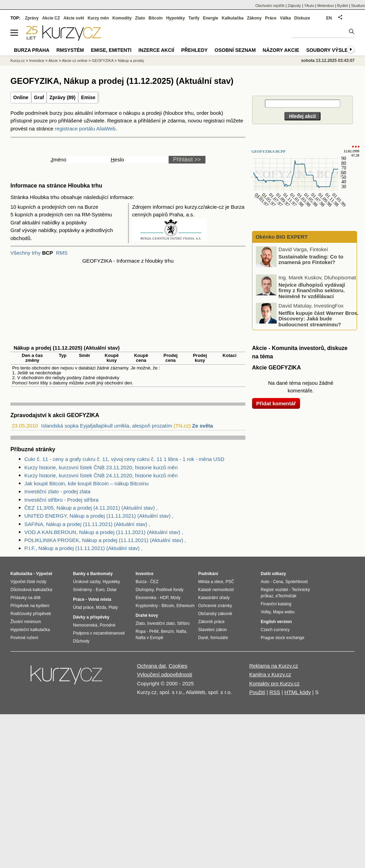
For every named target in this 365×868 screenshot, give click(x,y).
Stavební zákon (213, 630)
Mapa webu (284, 612)
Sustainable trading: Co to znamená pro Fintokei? (311, 259)
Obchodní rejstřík (270, 6)
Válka (285, 18)
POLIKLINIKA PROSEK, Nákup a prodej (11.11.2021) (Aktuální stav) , (105, 540)
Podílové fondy (169, 590)
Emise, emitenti (111, 50)
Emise (88, 97)
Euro (100, 590)
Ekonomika (146, 598)
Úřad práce (83, 607)
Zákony (254, 18)
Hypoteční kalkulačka (30, 630)
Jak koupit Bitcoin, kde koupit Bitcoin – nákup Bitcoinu (87, 483)
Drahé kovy (147, 615)
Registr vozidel (274, 590)
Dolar (112, 590)
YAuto (309, 6)
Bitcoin (156, 18)
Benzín (167, 631)
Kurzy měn (98, 18)
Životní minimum (26, 622)
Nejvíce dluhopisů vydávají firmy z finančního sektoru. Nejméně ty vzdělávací (312, 290)
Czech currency (275, 630)
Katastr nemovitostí (216, 590)
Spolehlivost (297, 582)
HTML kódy (298, 692)
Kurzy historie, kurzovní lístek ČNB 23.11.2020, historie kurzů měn (101, 467)
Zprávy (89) (62, 97)
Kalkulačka (233, 18)
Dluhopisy (145, 590)
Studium (358, 6)
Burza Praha (32, 50)
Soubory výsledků (332, 50)
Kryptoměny (147, 606)
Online (21, 97)
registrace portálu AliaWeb (85, 129)
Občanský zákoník (215, 614)
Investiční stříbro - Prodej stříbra (61, 500)
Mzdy (176, 598)
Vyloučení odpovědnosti (165, 674)
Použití (257, 692)
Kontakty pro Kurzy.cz (274, 683)
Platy (113, 607)
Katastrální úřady (214, 598)
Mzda (101, 607)
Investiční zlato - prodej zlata (57, 491)
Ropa (141, 631)
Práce (271, 18)
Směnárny (83, 590)
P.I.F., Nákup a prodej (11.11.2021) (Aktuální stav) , (83, 548)
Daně (203, 638)
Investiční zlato (161, 623)
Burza (141, 582)
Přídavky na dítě (26, 598)
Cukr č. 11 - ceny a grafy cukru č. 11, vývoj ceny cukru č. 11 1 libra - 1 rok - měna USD (124, 459)
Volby (266, 612)
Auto (265, 582)
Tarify (194, 18)
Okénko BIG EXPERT (281, 237)
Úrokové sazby (87, 582)
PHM (154, 631)
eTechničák (286, 596)
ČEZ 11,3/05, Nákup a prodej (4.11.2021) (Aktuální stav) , (91, 508)
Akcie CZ (51, 18)
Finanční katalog (276, 604)
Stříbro (183, 623)
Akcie (53, 61)
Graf (39, 97)
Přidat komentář (276, 403)
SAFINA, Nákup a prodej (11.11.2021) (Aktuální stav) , (87, 524)
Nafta (181, 631)
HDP (164, 598)
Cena (278, 582)
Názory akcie (281, 50)
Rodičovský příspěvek (31, 614)
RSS (275, 692)
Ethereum (185, 606)
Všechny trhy (26, 253)
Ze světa (203, 426)
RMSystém (70, 50)
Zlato (140, 18)
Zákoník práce (211, 622)
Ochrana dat (151, 666)
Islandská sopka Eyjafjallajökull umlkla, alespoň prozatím (107, 426)
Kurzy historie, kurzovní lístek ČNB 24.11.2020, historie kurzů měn (101, 475)
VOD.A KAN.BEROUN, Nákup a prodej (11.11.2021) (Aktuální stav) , (104, 532)
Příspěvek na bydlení (30, 606)
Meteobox (326, 6)
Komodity (122, 18)
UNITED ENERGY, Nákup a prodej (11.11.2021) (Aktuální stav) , (99, 516)
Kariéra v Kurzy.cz (270, 674)
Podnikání (208, 574)
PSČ (230, 582)
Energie (211, 18)
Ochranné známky (215, 606)
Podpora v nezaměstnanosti (99, 633)
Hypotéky (176, 18)
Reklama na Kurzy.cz (274, 666)
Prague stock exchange (282, 638)
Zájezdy (294, 6)
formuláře (219, 638)
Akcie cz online (75, 61)
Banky (79, 574)
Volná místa (99, 599)
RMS (62, 253)
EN (329, 18)
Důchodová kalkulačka (31, 590)
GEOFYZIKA (103, 61)
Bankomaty (101, 574)
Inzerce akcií (156, 50)
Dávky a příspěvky (91, 617)
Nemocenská (85, 625)
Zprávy (32, 18)
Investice (37, 61)
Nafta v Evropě (149, 638)
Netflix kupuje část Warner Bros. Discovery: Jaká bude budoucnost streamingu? (318, 318)
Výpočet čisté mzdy (28, 582)
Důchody (81, 641)
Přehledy (194, 50)
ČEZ (154, 582)
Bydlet (343, 6)
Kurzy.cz (18, 61)
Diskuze (302, 18)
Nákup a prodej (131, 61)
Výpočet (44, 574)
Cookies (178, 666)
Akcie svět (74, 18)
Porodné (108, 625)
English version (276, 622)
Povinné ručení (24, 638)
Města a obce (211, 582)
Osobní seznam (235, 50)
